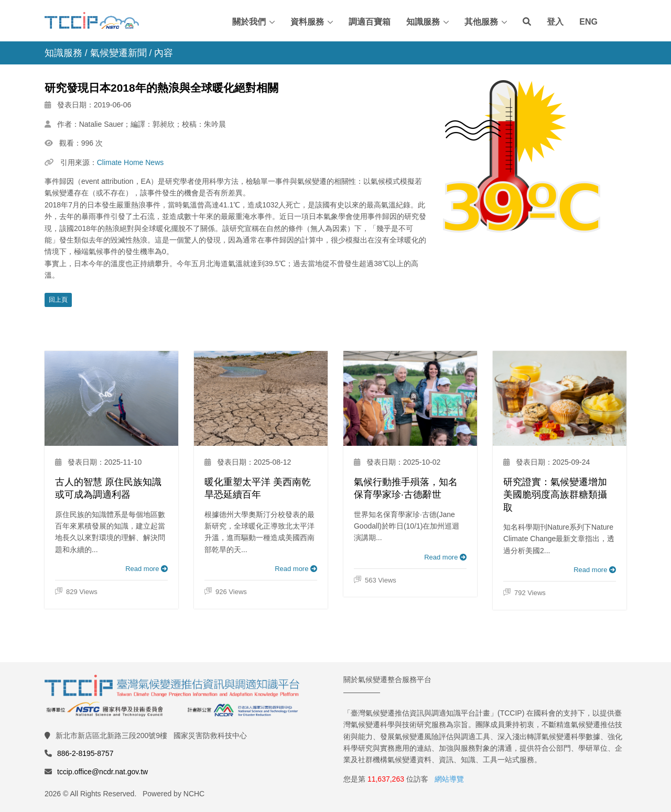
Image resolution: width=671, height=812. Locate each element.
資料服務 (307, 22)
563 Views (375, 580)
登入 (555, 22)
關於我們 (249, 22)
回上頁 (58, 300)
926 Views (226, 592)
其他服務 (481, 22)
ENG (588, 22)
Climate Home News (131, 162)
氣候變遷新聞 (118, 53)
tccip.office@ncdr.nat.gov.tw (102, 772)
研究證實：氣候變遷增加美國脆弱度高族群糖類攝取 (555, 495)
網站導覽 (449, 779)
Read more (147, 569)
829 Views (76, 592)
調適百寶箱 (370, 22)
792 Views (524, 593)
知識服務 (423, 22)
